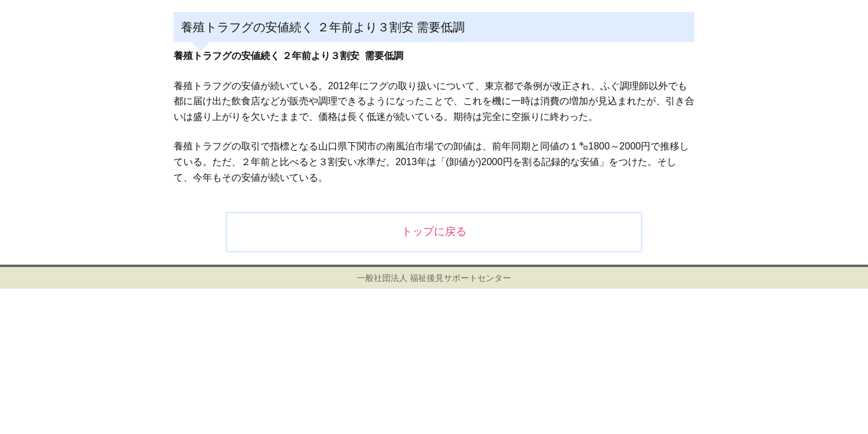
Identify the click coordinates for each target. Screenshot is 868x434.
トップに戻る (434, 231)
